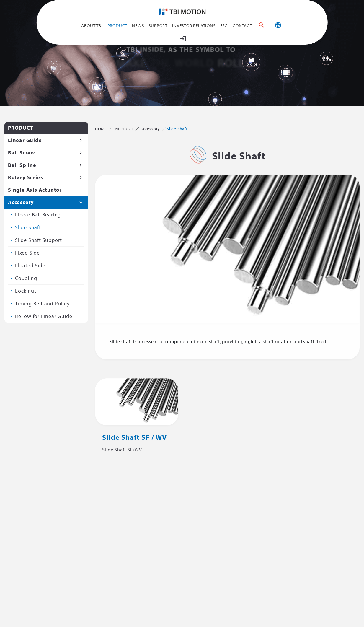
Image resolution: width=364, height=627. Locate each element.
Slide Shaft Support (39, 240)
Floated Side (30, 265)
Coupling (26, 278)
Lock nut (26, 291)
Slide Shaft (28, 227)
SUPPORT (158, 26)
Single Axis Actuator (35, 190)
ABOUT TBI (92, 26)
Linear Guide (25, 140)
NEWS (138, 26)
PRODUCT (117, 26)
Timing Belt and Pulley (42, 303)
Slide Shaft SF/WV (122, 450)
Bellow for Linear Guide (44, 316)
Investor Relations (194, 26)
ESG (224, 26)
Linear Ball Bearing (38, 215)
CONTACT (242, 26)
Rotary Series (25, 177)
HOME (101, 129)
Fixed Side (27, 253)
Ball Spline (22, 165)
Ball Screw (22, 153)
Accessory (21, 202)
